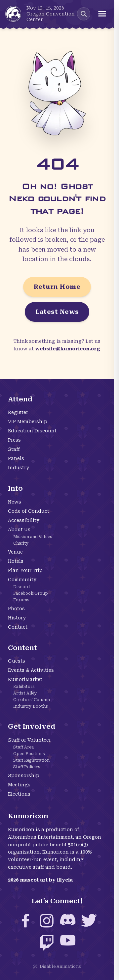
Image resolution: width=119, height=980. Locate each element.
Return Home (57, 287)
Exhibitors (24, 687)
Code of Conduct (29, 511)
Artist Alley (25, 693)
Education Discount (32, 431)
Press (14, 440)
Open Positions (29, 754)
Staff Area (23, 747)
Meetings (19, 785)
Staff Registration (31, 760)
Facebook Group (31, 593)
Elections (19, 794)
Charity (21, 543)
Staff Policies (27, 767)
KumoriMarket (25, 679)
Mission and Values (33, 537)
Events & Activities (31, 670)
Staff (14, 449)
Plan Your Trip (25, 570)
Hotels (16, 561)
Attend (20, 399)
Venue (15, 552)
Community (22, 580)
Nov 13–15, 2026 (45, 8)
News (15, 502)
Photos (16, 609)
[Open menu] (102, 14)
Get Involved (32, 726)
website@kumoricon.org (68, 349)
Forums (21, 600)
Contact (18, 627)
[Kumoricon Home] (13, 14)
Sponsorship (24, 776)
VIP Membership (28, 422)
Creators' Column (32, 700)
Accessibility (24, 520)
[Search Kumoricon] (84, 14)
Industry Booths (31, 706)
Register (18, 412)
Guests (17, 661)
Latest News (57, 312)
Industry (19, 468)
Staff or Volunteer (29, 740)
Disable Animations (57, 966)
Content (22, 648)
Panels (16, 458)
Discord (21, 587)
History (17, 618)
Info (15, 488)
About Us (19, 530)
